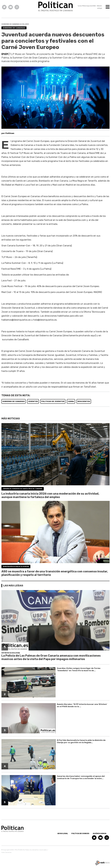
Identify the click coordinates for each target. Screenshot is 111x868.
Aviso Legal (63, 834)
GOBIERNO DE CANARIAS (14, 401)
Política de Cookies (80, 834)
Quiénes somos (100, 834)
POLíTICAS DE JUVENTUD (53, 401)
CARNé (71, 401)
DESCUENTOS (84, 401)
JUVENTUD (33, 401)
